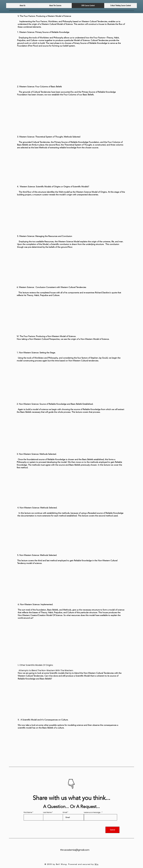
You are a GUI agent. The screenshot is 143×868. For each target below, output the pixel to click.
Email (65, 812)
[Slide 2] (73, 785)
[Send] (112, 830)
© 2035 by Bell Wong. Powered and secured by (71, 864)
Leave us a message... (93, 812)
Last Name (47, 812)
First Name (28, 812)
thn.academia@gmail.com (75, 850)
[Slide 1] (70, 785)
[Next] (79, 781)
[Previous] (64, 781)
